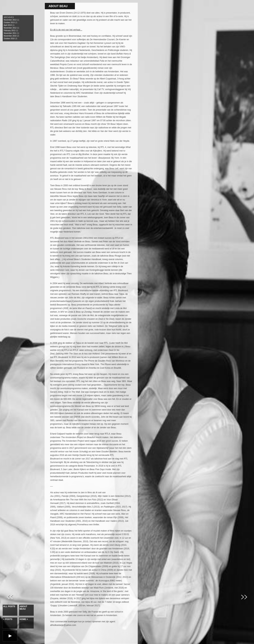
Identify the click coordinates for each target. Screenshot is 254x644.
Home (24, 619)
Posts (8, 619)
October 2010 (9, 39)
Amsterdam (92, 57)
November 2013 (10, 20)
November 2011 (10, 33)
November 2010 (10, 36)
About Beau (23, 608)
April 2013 (8, 25)
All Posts (9, 606)
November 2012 (10, 28)
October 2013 (9, 23)
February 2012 (10, 31)
